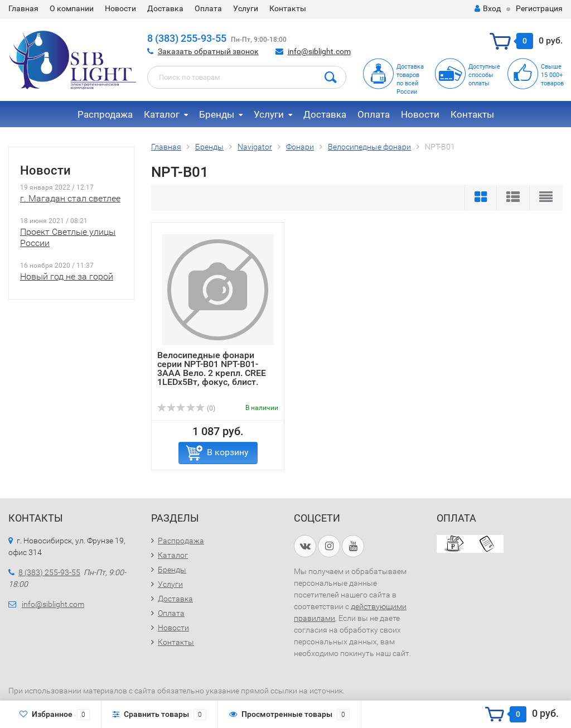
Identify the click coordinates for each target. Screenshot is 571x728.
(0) (186, 408)
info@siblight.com (319, 51)
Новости (120, 8)
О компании (72, 8)
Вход (488, 8)
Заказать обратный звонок (208, 51)
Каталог (162, 114)
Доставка (165, 8)
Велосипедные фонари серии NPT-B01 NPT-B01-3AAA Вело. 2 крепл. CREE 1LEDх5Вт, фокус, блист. (212, 368)
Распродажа (105, 114)
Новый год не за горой (67, 276)
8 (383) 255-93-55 (187, 38)
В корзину (228, 452)
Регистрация (539, 8)
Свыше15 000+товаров (552, 75)
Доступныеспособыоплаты (484, 75)
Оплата (208, 8)
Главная (23, 8)
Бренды (217, 114)
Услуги (246, 8)
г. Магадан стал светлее (70, 198)
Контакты (288, 8)
